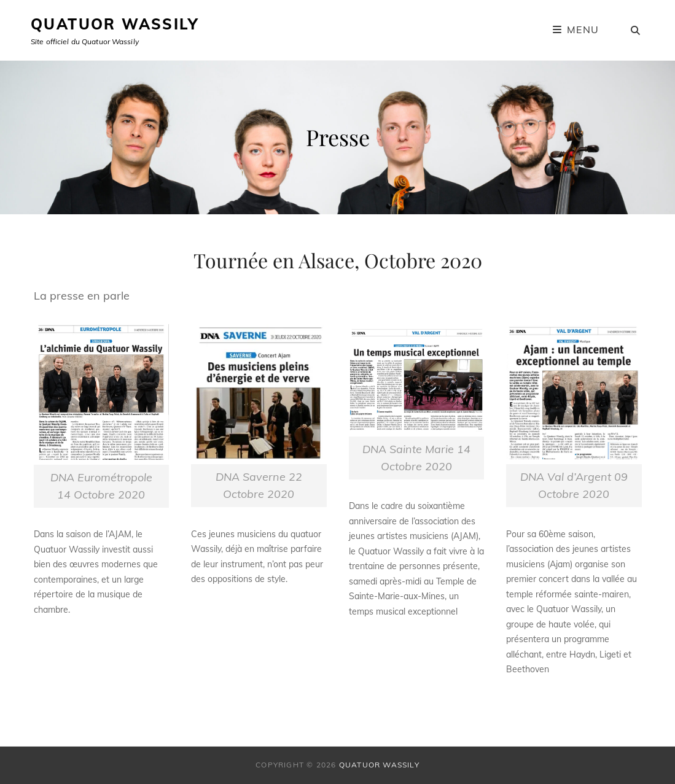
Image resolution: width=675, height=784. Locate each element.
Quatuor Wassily (115, 24)
